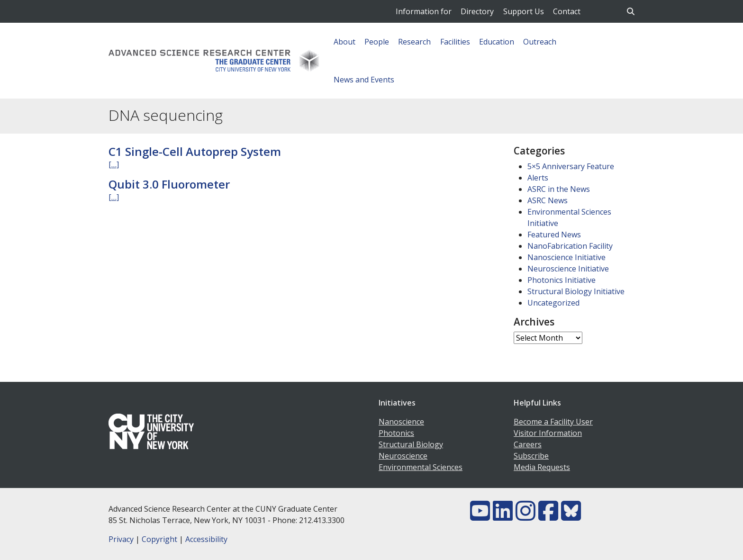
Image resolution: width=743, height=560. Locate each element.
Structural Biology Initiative (576, 291)
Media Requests (542, 467)
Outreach (540, 42)
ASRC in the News (559, 189)
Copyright (159, 539)
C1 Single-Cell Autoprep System (195, 151)
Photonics (396, 433)
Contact (567, 11)
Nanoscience (401, 422)
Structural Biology (411, 444)
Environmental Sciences (421, 467)
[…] (114, 164)
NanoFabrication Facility (570, 246)
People (377, 42)
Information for (424, 11)
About (344, 42)
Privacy (121, 539)
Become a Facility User (553, 422)
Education (497, 42)
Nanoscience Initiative (566, 257)
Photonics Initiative (562, 280)
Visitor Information (548, 433)
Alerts (538, 178)
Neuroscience (403, 456)
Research (414, 42)
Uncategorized (553, 303)
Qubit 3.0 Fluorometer (169, 184)
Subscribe (531, 456)
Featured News (554, 235)
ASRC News (548, 200)
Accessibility (206, 539)
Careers (528, 444)
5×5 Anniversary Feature (571, 166)
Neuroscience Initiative (568, 269)
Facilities (455, 42)
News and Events (364, 80)
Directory (477, 11)
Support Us (524, 11)
